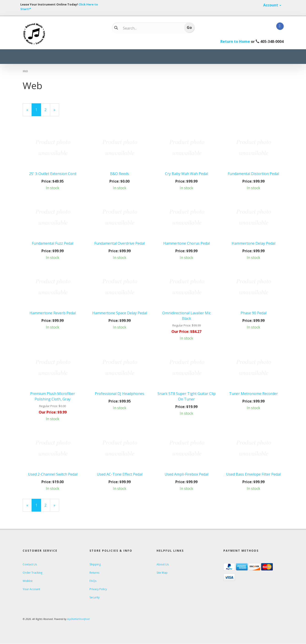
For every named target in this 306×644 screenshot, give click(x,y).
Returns (94, 573)
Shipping (95, 564)
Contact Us (30, 564)
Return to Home (235, 41)
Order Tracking (32, 573)
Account (272, 5)
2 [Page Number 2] (47, 110)
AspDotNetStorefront (78, 619)
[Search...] (150, 28)
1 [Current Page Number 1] (38, 112)
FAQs (93, 581)
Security (95, 597)
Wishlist (28, 581)
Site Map (162, 573)
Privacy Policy (98, 589)
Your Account (31, 589)
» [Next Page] (56, 112)
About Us (163, 564)
